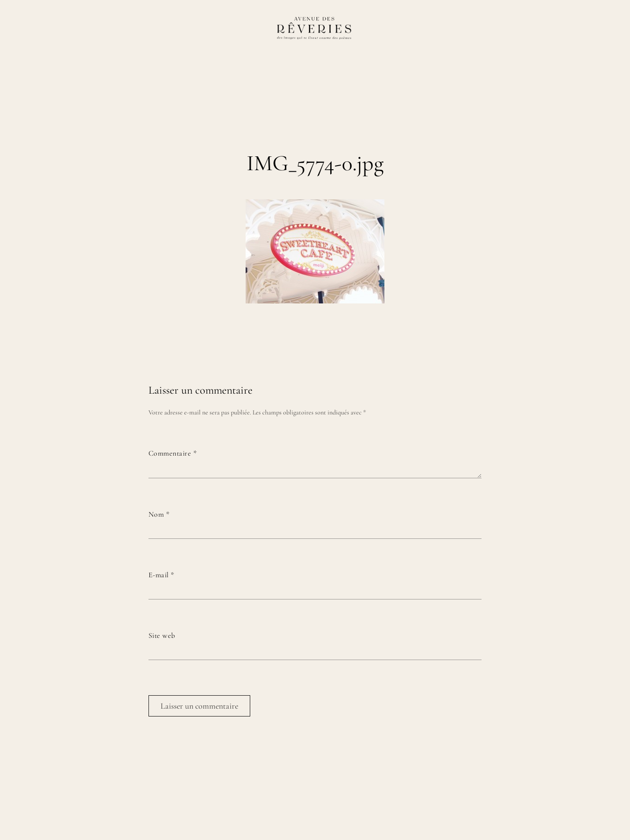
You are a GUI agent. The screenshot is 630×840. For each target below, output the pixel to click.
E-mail (161, 575)
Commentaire (173, 453)
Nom (159, 514)
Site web (162, 636)
